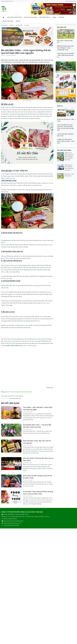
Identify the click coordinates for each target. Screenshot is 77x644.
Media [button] (55, 17)
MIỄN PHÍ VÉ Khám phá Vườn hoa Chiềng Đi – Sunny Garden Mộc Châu (65, 48)
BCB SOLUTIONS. (15, 634)
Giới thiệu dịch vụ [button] (45, 17)
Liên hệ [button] (18, 21)
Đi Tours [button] (61, 17)
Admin (52, 497)
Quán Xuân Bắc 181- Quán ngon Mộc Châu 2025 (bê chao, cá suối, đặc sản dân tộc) (65, 128)
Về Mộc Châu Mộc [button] (8, 21)
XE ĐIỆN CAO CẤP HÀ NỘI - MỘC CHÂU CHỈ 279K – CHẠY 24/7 (66, 141)
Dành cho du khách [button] (31, 17)
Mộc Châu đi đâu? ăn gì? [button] (14, 17)
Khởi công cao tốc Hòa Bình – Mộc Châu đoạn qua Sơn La (66, 55)
